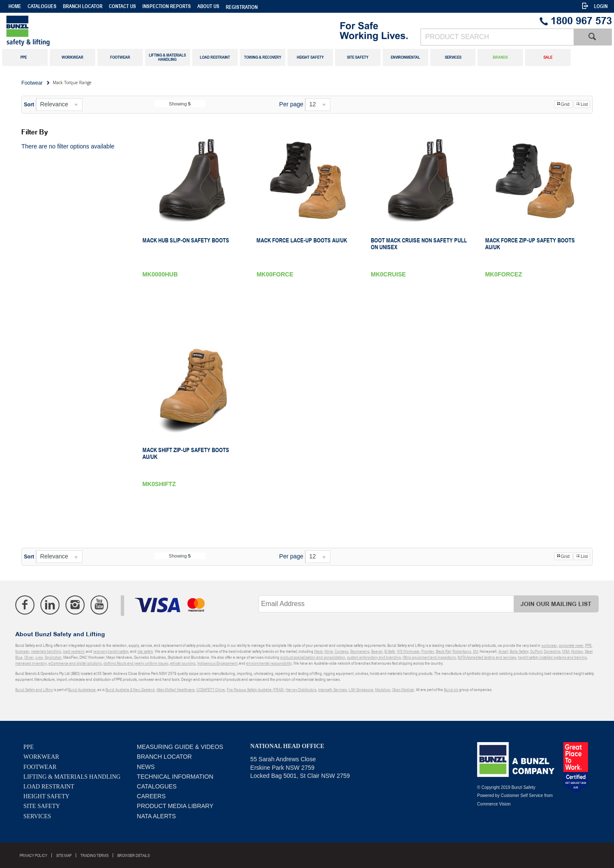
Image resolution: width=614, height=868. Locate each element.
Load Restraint (49, 787)
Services (37, 816)
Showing (180, 104)
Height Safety (46, 796)
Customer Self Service (522, 795)
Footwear (40, 767)
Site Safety (42, 806)
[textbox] (497, 37)
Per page (291, 104)
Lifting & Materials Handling (72, 777)
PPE (28, 747)
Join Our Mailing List (556, 604)
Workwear (41, 757)
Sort (29, 105)
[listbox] (59, 105)
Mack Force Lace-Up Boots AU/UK (302, 240)
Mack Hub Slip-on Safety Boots (186, 240)
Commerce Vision (494, 804)
